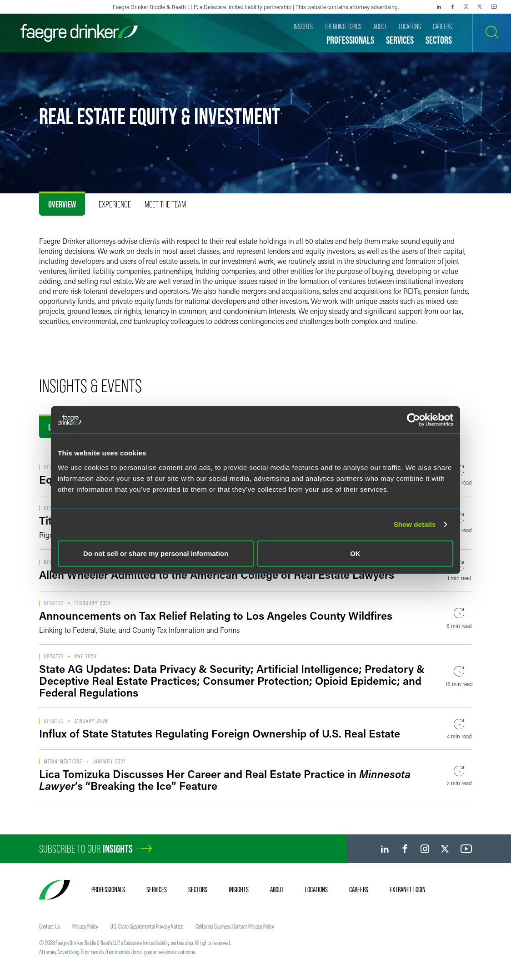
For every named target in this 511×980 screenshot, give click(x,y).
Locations (316, 889)
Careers (359, 889)
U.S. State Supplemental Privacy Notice (147, 926)
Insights (239, 889)
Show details (415, 524)
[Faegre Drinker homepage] (79, 33)
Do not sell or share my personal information (156, 553)
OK (355, 553)
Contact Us (50, 926)
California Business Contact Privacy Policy (235, 926)
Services (157, 889)
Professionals (108, 889)
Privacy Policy (85, 926)
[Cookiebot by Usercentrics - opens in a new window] (413, 420)
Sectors (198, 889)
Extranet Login (408, 889)
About (277, 889)
